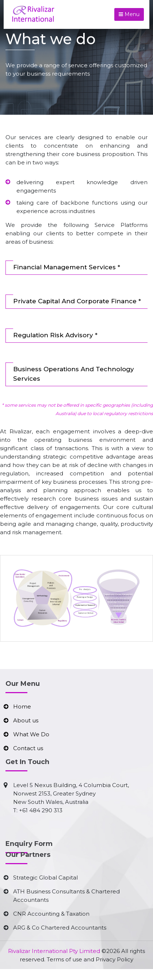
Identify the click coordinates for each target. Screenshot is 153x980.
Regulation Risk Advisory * (55, 335)
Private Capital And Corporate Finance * (77, 301)
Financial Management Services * (67, 267)
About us (26, 720)
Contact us (28, 748)
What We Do (31, 734)
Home (22, 706)
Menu (129, 14)
